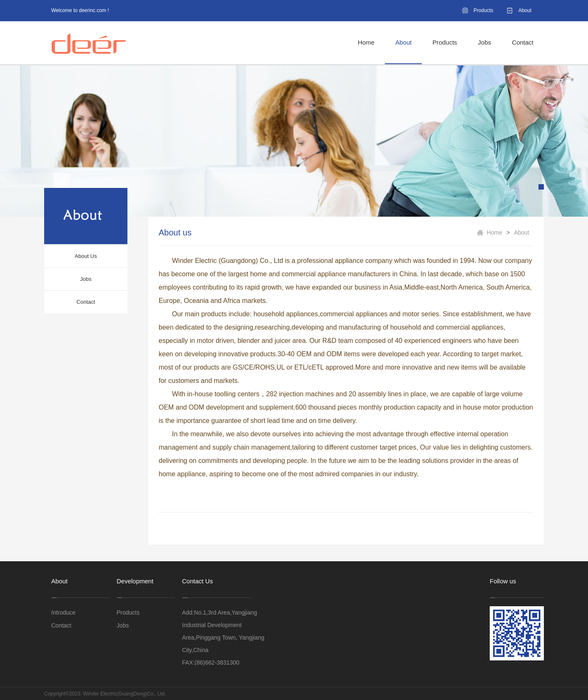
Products (483, 10)
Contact (523, 42)
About (525, 10)
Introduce (63, 612)
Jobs (485, 42)
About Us (86, 256)
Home (366, 42)
